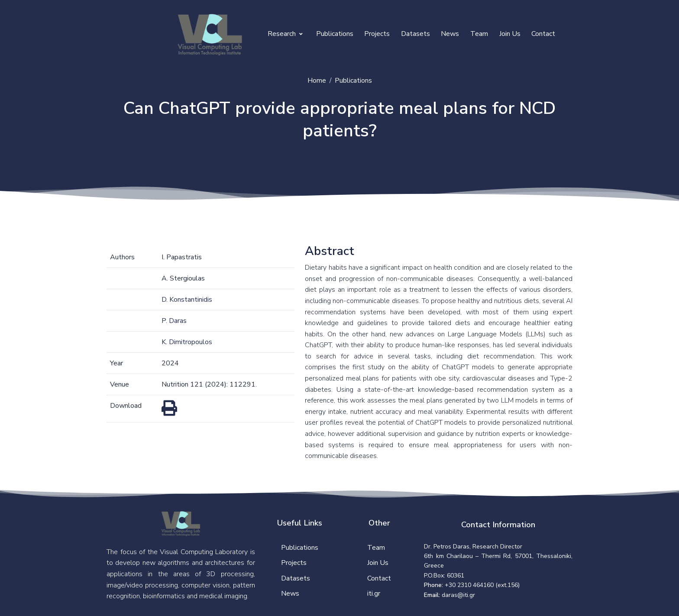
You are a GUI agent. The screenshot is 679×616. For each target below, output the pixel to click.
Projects (377, 34)
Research (285, 34)
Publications (335, 34)
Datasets (415, 34)
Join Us (510, 34)
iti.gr (374, 593)
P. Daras (174, 321)
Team (479, 34)
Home (317, 81)
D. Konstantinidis (187, 300)
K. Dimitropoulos (187, 342)
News (450, 34)
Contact (543, 34)
